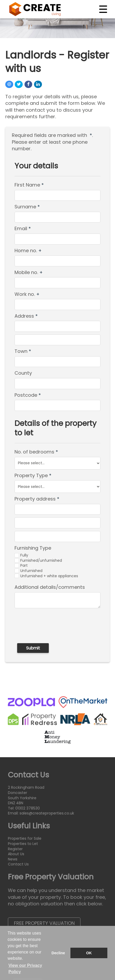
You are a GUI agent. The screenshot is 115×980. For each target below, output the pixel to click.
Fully (24, 555)
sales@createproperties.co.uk (47, 813)
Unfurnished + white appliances (49, 576)
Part (24, 566)
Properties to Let (23, 844)
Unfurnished (31, 571)
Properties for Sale (25, 838)
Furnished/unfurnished (41, 561)
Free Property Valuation (44, 923)
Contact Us (18, 864)
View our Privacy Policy (25, 969)
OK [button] (89, 953)
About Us (16, 854)
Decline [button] (58, 953)
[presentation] (53, 625)
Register (15, 849)
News (13, 859)
